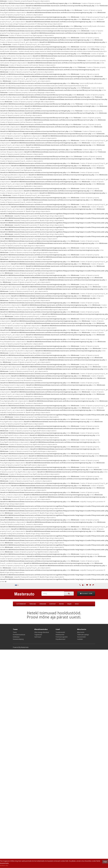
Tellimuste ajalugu (83, 635)
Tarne (15, 632)
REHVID (61, 604)
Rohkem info (4, 866)
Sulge (105, 862)
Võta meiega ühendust (42, 632)
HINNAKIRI (43, 604)
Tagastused (38, 635)
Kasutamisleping (18, 639)
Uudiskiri (80, 639)
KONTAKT (53, 604)
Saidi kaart (38, 637)
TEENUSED (33, 604)
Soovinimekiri (82, 637)
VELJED (69, 604)
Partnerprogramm (62, 637)
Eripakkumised (60, 639)
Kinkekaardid (60, 635)
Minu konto (81, 632)
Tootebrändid (60, 632)
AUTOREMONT (21, 604)
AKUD (77, 604)
